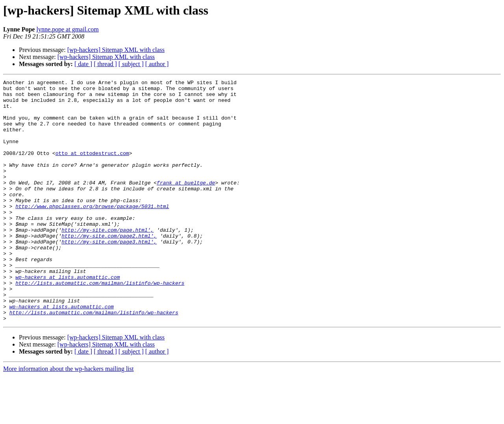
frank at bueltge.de (186, 204)
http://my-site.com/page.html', (107, 260)
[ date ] (83, 64)
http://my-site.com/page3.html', (109, 275)
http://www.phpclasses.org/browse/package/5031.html (92, 232)
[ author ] (157, 64)
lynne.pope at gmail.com (67, 29)
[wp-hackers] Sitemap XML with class (116, 50)
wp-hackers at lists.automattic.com (68, 317)
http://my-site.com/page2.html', (109, 267)
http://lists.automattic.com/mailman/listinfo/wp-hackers (100, 324)
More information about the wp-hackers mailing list (68, 417)
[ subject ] (131, 64)
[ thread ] (105, 64)
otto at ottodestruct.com (92, 168)
